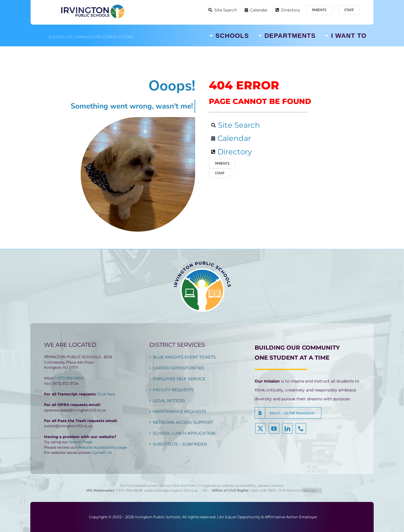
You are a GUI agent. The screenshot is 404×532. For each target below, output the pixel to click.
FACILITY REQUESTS (173, 390)
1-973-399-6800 (70, 378)
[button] (288, 413)
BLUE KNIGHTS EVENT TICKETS (184, 357)
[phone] (301, 432)
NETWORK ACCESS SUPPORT (183, 422)
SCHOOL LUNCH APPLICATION (184, 433)
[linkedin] (287, 432)
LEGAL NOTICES (169, 401)
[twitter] (261, 432)
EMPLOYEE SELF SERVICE (179, 379)
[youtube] (274, 432)
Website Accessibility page (102, 447)
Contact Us (102, 452)
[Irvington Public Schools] (92, 6)
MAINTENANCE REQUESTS (180, 411)
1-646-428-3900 (264, 490)
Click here (106, 394)
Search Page (81, 442)
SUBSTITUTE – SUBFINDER (180, 444)
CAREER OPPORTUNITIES (179, 368)
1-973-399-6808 (129, 490)
